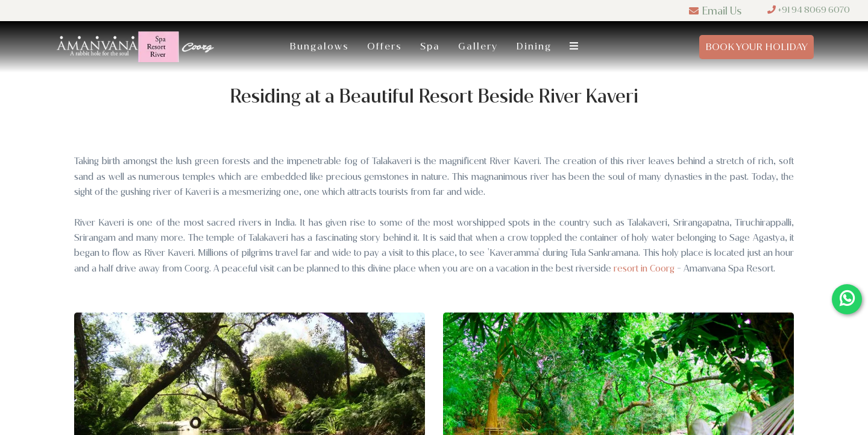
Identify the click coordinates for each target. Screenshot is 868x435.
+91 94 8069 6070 (809, 10)
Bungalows (319, 46)
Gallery (478, 46)
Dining (534, 46)
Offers (385, 46)
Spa (430, 46)
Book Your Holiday (756, 47)
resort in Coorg (644, 268)
